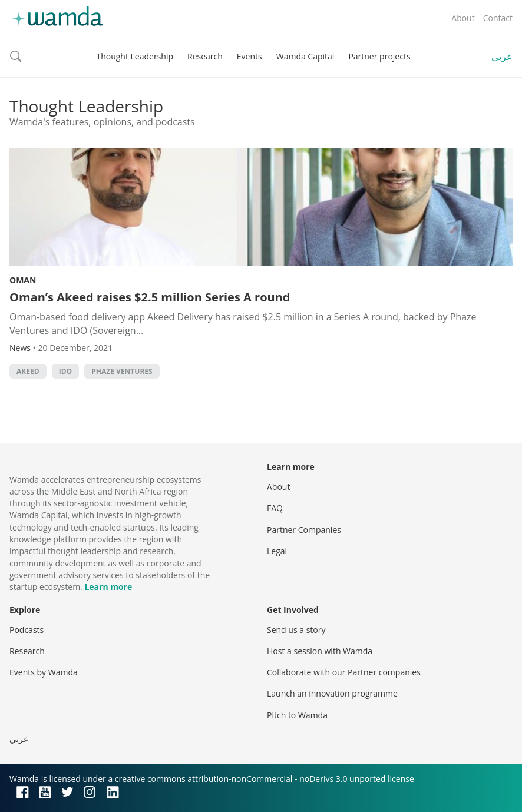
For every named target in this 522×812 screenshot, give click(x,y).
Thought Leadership (135, 56)
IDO (65, 371)
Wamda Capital (305, 56)
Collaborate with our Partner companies (344, 672)
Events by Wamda (44, 672)
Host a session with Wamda (320, 651)
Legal (277, 551)
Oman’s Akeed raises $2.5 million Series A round (150, 297)
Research (205, 56)
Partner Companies (304, 530)
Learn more (108, 587)
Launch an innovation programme (332, 693)
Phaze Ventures (122, 371)
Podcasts (27, 630)
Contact (498, 18)
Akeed (28, 371)
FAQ (275, 508)
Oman (23, 280)
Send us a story (296, 630)
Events (250, 56)
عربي (502, 57)
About (463, 18)
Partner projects (379, 56)
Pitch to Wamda (297, 715)
